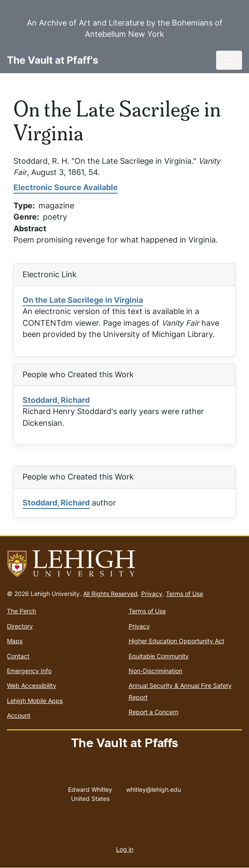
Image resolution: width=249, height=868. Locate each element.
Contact (18, 656)
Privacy (152, 594)
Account (19, 715)
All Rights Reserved (110, 594)
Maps (15, 641)
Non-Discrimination (155, 671)
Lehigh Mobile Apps (35, 701)
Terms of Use (184, 594)
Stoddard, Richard (56, 400)
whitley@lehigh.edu (154, 787)
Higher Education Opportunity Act (176, 641)
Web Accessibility (32, 685)
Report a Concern (154, 712)
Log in (125, 849)
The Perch (21, 611)
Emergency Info (29, 671)
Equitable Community (159, 656)
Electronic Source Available (66, 187)
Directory (20, 626)
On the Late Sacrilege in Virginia (83, 300)
